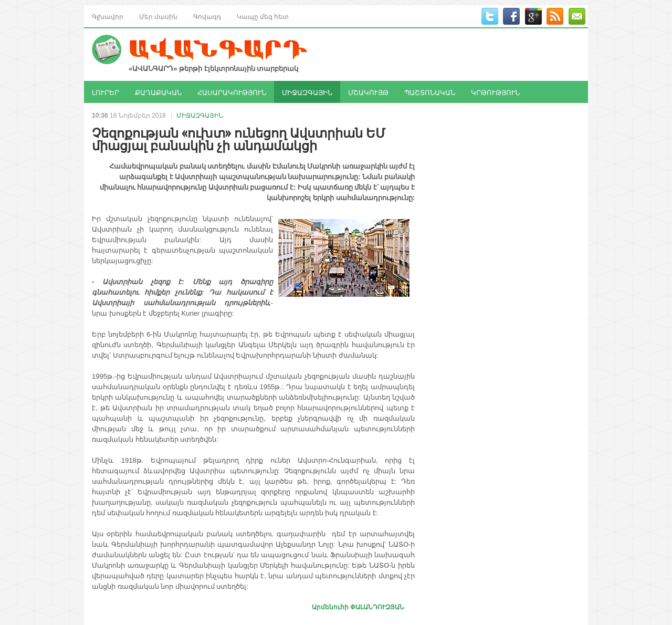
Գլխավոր (108, 16)
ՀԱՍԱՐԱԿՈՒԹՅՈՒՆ (232, 92)
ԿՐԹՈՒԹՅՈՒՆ (495, 92)
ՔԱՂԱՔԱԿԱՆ (158, 92)
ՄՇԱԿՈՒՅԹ (368, 92)
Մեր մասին (158, 16)
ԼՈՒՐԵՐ (106, 92)
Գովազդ (207, 16)
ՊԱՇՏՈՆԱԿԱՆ (430, 92)
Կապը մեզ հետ (263, 16)
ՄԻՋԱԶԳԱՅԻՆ (307, 92)
